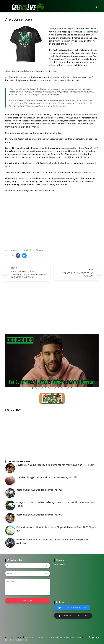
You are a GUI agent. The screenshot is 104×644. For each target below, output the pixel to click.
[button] (18, 256)
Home (26, 637)
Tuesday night (90, 32)
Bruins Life (10, 640)
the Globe (46, 80)
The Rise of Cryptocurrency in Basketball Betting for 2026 (47, 477)
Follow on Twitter (74, 607)
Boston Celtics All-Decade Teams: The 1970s (40, 515)
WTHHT (33, 637)
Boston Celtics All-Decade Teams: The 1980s (40, 490)
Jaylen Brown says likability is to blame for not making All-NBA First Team (55, 465)
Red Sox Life (65, 637)
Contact (41, 637)
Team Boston (21, 640)
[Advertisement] (52, 226)
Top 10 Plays (51, 637)
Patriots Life (77, 637)
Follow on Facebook (74, 616)
